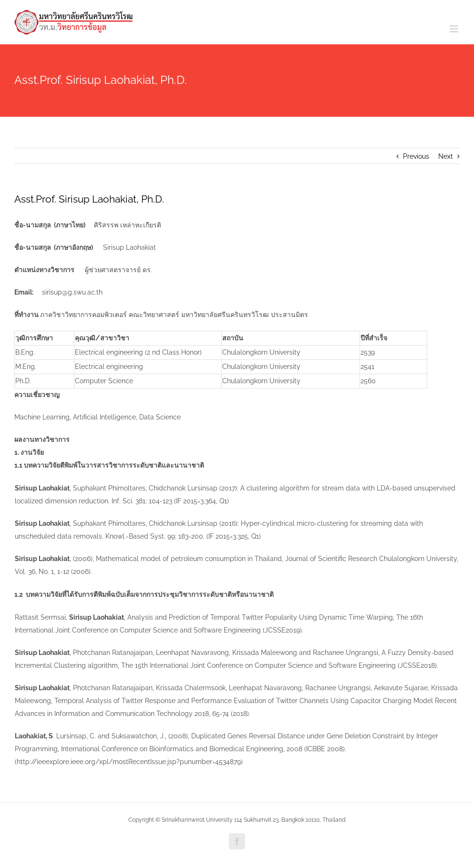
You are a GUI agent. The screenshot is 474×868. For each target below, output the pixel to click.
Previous (416, 156)
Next (446, 156)
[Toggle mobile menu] (455, 29)
